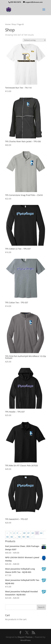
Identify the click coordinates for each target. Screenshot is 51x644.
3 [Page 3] (17, 533)
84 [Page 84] (28, 537)
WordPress (26, 640)
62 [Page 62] (33, 533)
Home (8, 24)
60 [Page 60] (24, 533)
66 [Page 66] (12, 537)
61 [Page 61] (29, 533)
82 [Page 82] (19, 537)
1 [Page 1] (11, 533)
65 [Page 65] (7, 537)
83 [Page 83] (24, 537)
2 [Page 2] (14, 533)
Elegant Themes (25, 637)
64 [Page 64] (41, 533)
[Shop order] (34, 40)
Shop (14, 24)
